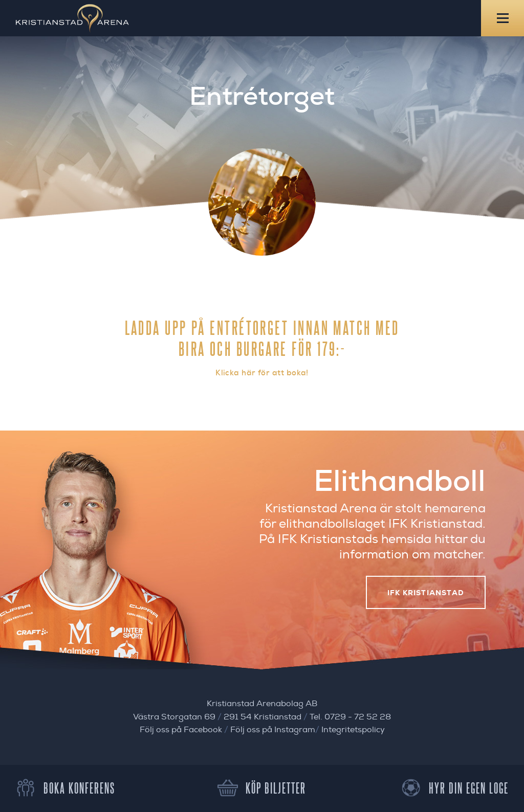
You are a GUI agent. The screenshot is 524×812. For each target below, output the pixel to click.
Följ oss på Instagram (273, 730)
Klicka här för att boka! (262, 373)
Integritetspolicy (353, 730)
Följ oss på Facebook (181, 730)
